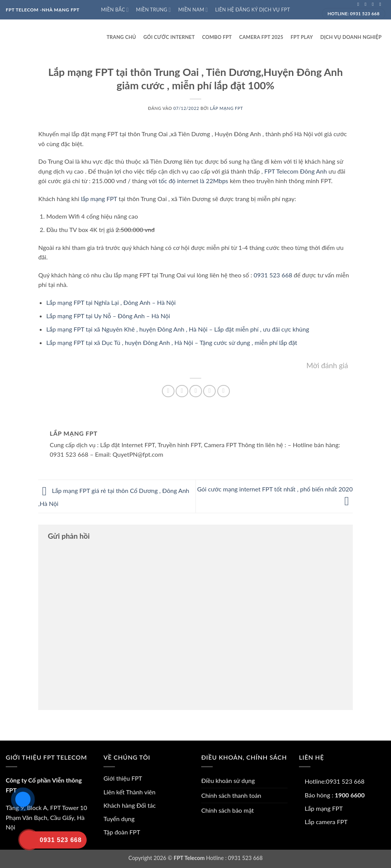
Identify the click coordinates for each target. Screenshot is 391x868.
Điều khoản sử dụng (228, 780)
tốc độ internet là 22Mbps (193, 181)
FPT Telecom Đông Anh (296, 171)
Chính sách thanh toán (231, 795)
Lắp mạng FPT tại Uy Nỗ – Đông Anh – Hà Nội (108, 316)
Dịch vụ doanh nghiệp (351, 37)
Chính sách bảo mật (228, 810)
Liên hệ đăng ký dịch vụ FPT (252, 10)
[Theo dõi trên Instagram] (367, 4)
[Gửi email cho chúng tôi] (381, 4)
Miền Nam (193, 10)
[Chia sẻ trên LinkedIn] (224, 391)
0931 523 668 (273, 275)
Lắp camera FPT (326, 822)
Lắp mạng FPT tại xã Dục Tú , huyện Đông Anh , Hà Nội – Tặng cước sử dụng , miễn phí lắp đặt (172, 342)
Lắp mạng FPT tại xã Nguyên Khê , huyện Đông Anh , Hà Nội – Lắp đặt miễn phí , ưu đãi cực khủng (178, 329)
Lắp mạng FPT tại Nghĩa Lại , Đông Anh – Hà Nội (111, 302)
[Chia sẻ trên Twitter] (182, 391)
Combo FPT (217, 37)
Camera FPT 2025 (261, 37)
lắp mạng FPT (99, 199)
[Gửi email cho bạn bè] (196, 391)
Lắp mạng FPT (227, 108)
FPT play (302, 37)
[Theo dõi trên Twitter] (374, 4)
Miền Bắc (115, 10)
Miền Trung (153, 10)
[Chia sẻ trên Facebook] (168, 391)
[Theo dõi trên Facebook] (360, 4)
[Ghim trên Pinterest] (209, 391)
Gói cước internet (169, 37)
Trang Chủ (121, 37)
